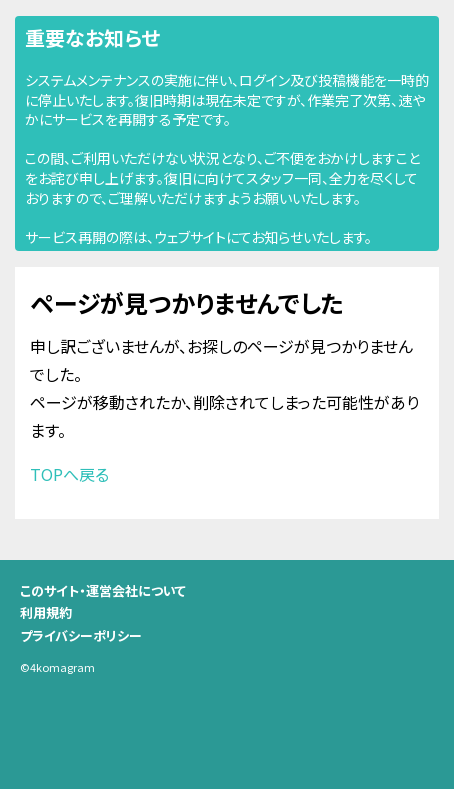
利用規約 (46, 612)
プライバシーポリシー (81, 635)
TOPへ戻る (69, 474)
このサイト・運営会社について (103, 590)
